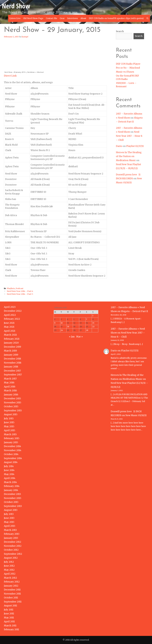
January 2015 (11, 442)
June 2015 (9, 422)
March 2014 (10, 482)
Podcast (20, 288)
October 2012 (11, 550)
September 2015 (13, 411)
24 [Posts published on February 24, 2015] (62, 330)
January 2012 (11, 586)
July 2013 (9, 514)
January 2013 (11, 538)
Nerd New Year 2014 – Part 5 (20, 294)
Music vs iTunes (125, 72)
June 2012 (9, 566)
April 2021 (10, 331)
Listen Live (15, 18)
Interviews (73, 18)
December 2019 (12, 347)
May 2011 (9, 618)
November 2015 (13, 403)
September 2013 (13, 506)
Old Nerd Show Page (33, 18)
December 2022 (13, 311)
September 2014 (13, 458)
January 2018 (11, 367)
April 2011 (9, 622)
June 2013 (9, 518)
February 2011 (12, 630)
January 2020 (11, 343)
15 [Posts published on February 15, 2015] (93, 323)
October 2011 (11, 598)
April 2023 (10, 307)
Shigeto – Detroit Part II (134, 311)
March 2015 (10, 434)
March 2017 (10, 379)
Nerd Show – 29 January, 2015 (15, 72)
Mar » (80, 337)
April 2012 (10, 574)
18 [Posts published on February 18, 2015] (68, 327)
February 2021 (12, 339)
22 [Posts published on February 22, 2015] (93, 327)
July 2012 (9, 562)
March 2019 (10, 351)
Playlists (11, 288)
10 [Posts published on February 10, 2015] (62, 323)
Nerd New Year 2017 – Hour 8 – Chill (129, 136)
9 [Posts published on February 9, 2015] (55, 323)
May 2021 (9, 327)
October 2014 (11, 454)
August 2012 (11, 558)
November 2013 (13, 498)
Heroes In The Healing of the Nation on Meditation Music (129, 156)
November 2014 (13, 450)
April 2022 (10, 315)
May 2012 (9, 570)
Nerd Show (16, 6)
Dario (119, 146)
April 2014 (10, 478)
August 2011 (11, 606)
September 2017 (13, 375)
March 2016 (10, 391)
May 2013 (9, 522)
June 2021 (9, 323)
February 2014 (12, 486)
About (83, 18)
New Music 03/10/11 (136, 415)
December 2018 (12, 359)
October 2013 (11, 502)
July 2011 (9, 610)
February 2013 (12, 534)
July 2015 (9, 418)
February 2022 (12, 319)
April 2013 (10, 526)
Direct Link (10, 76)
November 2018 (13, 363)
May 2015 (9, 426)
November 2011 (12, 594)
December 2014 (12, 446)
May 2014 (9, 474)
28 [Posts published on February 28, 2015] (87, 330)
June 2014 (9, 470)
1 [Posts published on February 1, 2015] (93, 316)
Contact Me (51, 18)
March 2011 (10, 626)
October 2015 (11, 406)
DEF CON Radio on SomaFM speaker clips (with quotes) (116, 18)
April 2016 (10, 387)
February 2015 (12, 438)
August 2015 (11, 414)
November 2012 (13, 546)
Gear (62, 18)
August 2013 (11, 510)
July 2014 (9, 466)
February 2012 (12, 582)
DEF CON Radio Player (128, 64)
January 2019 (11, 355)
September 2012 (13, 554)
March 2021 (10, 335)
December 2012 (13, 542)
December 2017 (12, 371)
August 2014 (11, 462)
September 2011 (13, 602)
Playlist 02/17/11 (135, 146)
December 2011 (12, 590)
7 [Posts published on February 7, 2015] (87, 319)
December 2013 (12, 494)
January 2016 (11, 395)
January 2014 (11, 490)
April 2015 (10, 430)
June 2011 (9, 614)
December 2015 (12, 399)
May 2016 (9, 383)
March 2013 (10, 530)
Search (120, 31)
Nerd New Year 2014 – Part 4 (20, 291)
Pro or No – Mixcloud (128, 68)
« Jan (72, 337)
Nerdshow (31, 72)
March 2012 (10, 578)
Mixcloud (40, 72)
